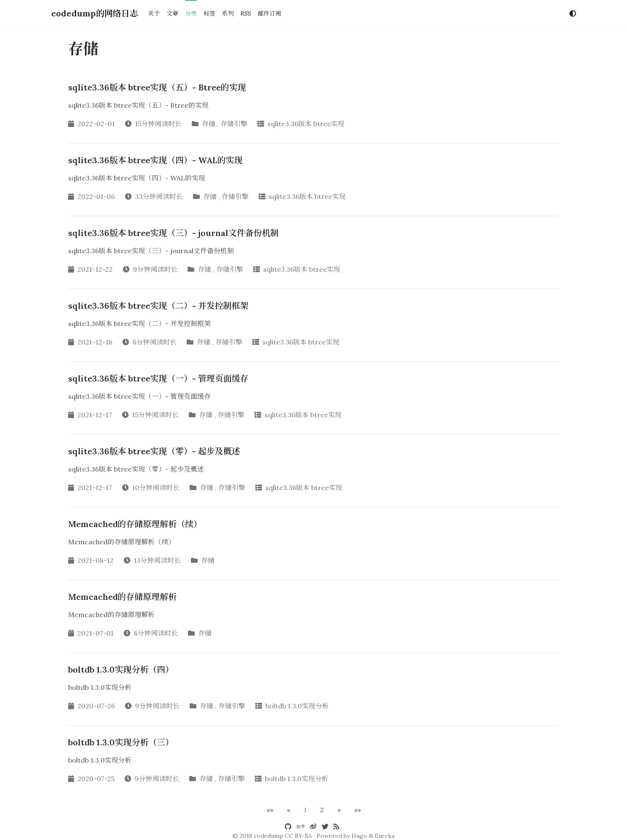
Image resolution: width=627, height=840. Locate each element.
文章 (172, 13)
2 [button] (322, 810)
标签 (209, 13)
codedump (269, 836)
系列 (228, 13)
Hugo (359, 836)
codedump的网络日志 (95, 13)
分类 (191, 13)
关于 (154, 13)
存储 (209, 124)
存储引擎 (234, 124)
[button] (270, 810)
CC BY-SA (298, 836)
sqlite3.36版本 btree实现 (306, 124)
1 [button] (305, 810)
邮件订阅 (270, 13)
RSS (246, 13)
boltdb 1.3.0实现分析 (297, 706)
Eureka (385, 836)
